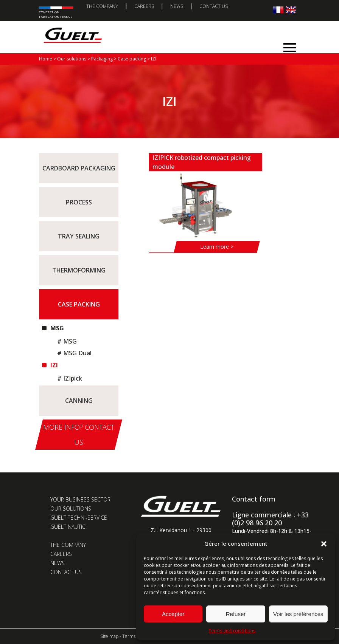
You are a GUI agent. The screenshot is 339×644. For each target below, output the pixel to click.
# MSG (67, 341)
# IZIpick (70, 378)
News (177, 6)
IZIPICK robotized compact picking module (202, 162)
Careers (144, 6)
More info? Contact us (79, 435)
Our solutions (71, 509)
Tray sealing (79, 236)
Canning (79, 401)
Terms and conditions (232, 631)
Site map (109, 636)
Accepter (173, 614)
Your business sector (80, 499)
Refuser (236, 614)
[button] (324, 544)
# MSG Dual (74, 353)
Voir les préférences (298, 614)
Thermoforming (79, 270)
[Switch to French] (278, 10)
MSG (56, 328)
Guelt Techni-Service (79, 518)
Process (79, 202)
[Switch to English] (291, 10)
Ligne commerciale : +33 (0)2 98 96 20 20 (270, 519)
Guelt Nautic (68, 527)
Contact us (214, 6)
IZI (53, 365)
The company (102, 6)
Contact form (254, 499)
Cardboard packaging (79, 168)
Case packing (79, 304)
